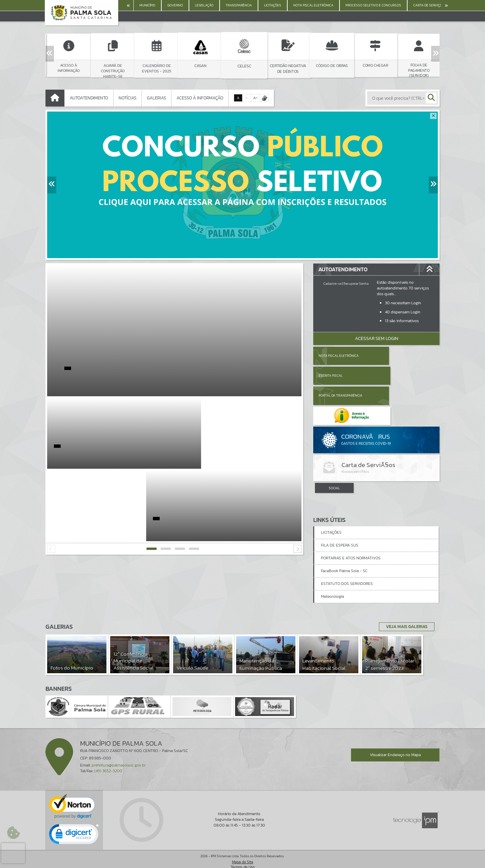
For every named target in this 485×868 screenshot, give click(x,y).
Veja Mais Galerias (405, 616)
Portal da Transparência (341, 376)
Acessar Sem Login (377, 338)
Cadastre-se (332, 284)
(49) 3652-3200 (108, 760)
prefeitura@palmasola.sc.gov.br (119, 754)
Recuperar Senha (356, 284)
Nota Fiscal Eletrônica (339, 356)
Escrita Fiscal (394, 356)
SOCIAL (334, 448)
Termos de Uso (243, 856)
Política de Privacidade (243, 861)
